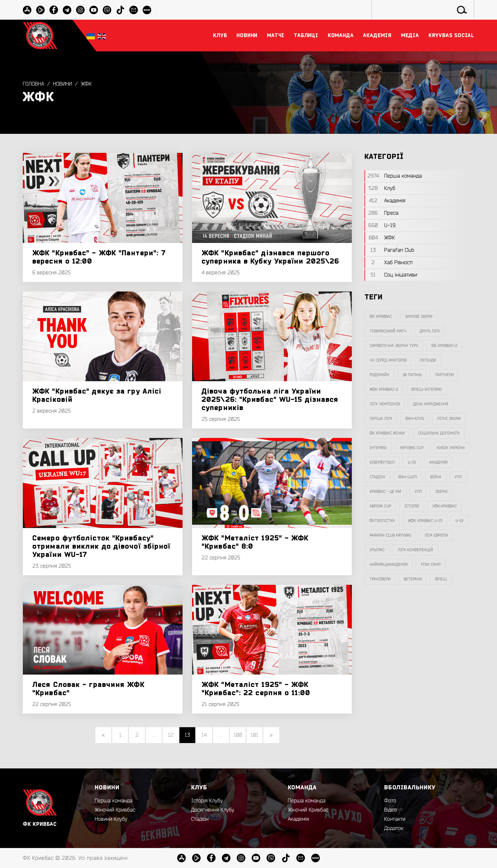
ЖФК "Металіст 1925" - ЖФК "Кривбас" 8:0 (255, 542)
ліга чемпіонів (385, 404)
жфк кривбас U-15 (425, 521)
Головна (33, 84)
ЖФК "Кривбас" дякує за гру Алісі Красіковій (97, 395)
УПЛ (458, 477)
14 (204, 735)
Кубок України (451, 448)
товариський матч (388, 331)
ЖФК (86, 84)
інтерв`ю (378, 448)
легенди (428, 360)
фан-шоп (408, 477)
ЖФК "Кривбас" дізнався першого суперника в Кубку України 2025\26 (270, 257)
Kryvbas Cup (412, 448)
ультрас (377, 550)
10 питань (412, 375)
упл (418, 492)
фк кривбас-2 (444, 346)
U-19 (412, 462)
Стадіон (200, 819)
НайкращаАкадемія (389, 565)
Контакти (395, 819)
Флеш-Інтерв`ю (427, 389)
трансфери (380, 579)
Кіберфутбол (382, 462)
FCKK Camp (431, 565)
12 (171, 735)
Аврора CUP (380, 506)
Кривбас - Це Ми (385, 492)
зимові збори (419, 317)
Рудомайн (379, 375)
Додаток (394, 828)
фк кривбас (381, 317)
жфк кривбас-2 (384, 389)
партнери (445, 375)
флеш (441, 579)
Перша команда (114, 801)
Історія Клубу (207, 801)
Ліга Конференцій (415, 550)
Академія (438, 462)
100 (238, 735)
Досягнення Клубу (213, 810)
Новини (62, 84)
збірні (441, 492)
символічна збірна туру (394, 346)
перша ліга (381, 419)
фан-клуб (415, 419)
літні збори (449, 419)
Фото (390, 801)
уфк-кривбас (445, 506)
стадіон (377, 477)
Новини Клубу (111, 819)
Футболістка (382, 521)
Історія (412, 506)
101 (255, 735)
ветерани (413, 579)
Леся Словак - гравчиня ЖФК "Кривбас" (88, 689)
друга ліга (430, 331)
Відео (390, 810)
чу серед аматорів (388, 360)
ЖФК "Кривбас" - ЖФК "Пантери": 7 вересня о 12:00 (99, 257)
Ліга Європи (436, 535)
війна (436, 477)
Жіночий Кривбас (115, 810)
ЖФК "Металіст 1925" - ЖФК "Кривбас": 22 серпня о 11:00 (256, 689)
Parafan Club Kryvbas (390, 535)
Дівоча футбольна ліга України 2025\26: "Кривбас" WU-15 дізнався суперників (270, 400)
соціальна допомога (439, 433)
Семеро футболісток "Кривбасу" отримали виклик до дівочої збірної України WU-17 (101, 546)
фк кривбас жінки (387, 433)
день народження (431, 404)
